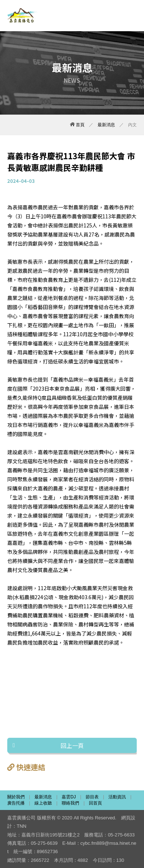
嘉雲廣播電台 (23, 16)
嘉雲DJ (69, 797)
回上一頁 (72, 745)
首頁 (77, 125)
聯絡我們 (70, 803)
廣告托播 (16, 803)
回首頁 (95, 803)
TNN (22, 826)
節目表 (92, 797)
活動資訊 (117, 797)
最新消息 (106, 125)
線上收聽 (43, 803)
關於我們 (16, 797)
